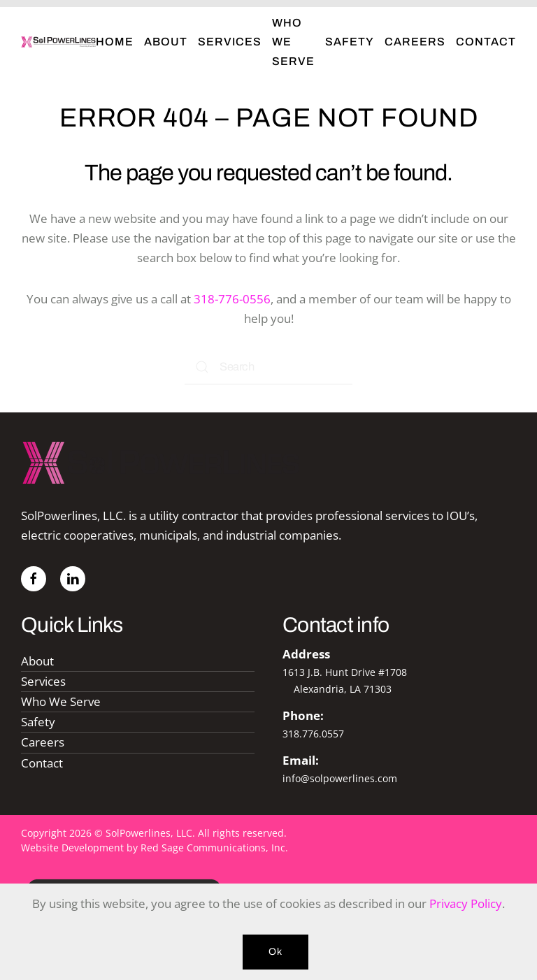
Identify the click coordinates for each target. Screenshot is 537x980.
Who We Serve (293, 42)
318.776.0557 (313, 734)
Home (115, 42)
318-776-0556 (232, 299)
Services (230, 42)
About (166, 42)
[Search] (268, 367)
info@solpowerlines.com (340, 778)
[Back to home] (58, 42)
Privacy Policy (466, 903)
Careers (415, 42)
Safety (350, 42)
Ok (275, 952)
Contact (486, 42)
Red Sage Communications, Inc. (214, 848)
